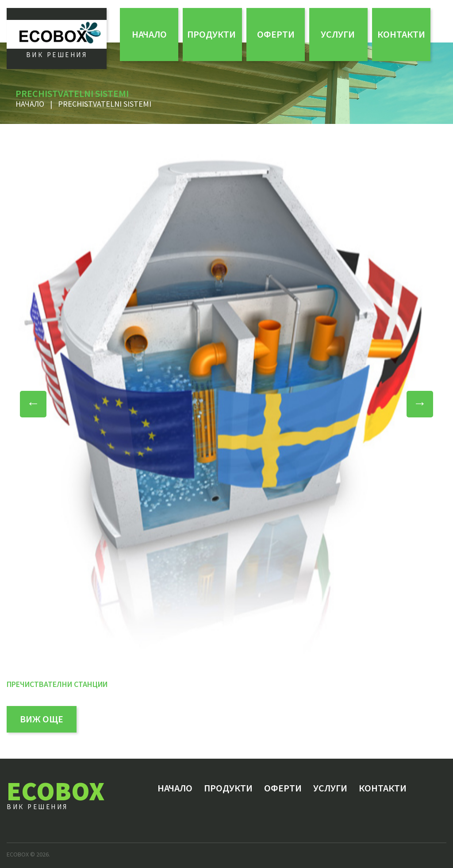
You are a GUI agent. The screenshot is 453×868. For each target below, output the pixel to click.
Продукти (211, 34)
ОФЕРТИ (276, 34)
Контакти (401, 34)
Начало (149, 34)
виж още (42, 719)
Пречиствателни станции (57, 684)
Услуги (338, 34)
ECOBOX (56, 791)
